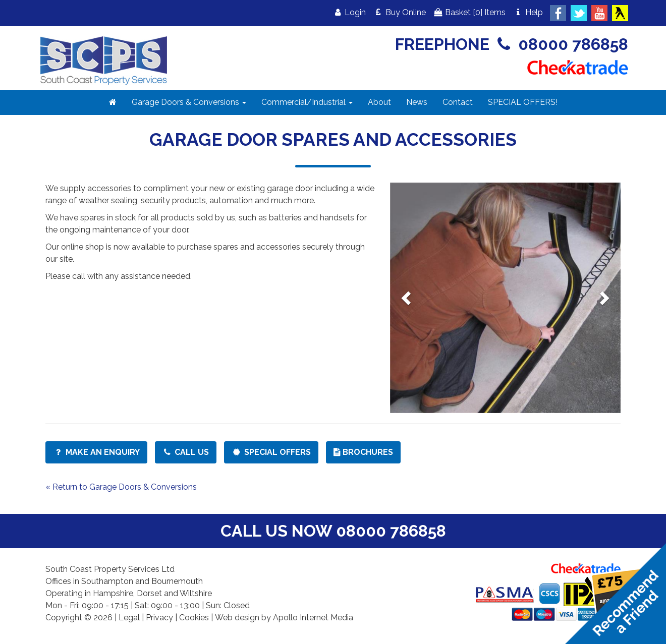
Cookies (194, 618)
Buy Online (399, 12)
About (379, 102)
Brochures (363, 452)
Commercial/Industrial (307, 102)
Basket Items (469, 12)
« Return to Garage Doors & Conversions (121, 487)
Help (528, 12)
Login (349, 12)
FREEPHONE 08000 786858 (512, 44)
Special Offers (271, 452)
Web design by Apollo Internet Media (284, 618)
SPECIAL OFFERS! (523, 102)
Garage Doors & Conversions (189, 102)
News (417, 102)
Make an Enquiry (96, 452)
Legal (129, 618)
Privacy (159, 618)
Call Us (186, 452)
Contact (458, 102)
